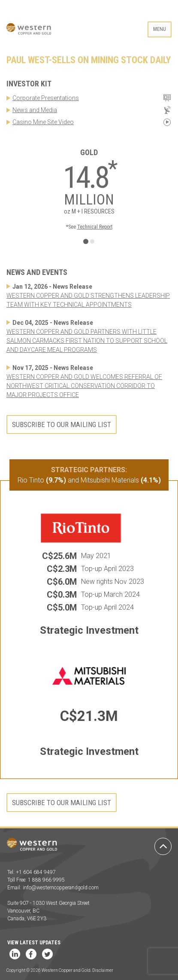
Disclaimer (103, 970)
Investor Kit (29, 84)
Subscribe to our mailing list (62, 424)
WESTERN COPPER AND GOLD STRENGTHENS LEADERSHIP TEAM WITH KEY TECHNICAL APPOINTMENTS (88, 300)
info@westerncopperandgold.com (61, 888)
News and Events (37, 272)
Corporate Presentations (46, 98)
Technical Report (95, 227)
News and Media (35, 110)
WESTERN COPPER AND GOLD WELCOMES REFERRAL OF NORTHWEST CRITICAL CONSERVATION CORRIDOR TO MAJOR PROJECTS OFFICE (84, 386)
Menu (160, 29)
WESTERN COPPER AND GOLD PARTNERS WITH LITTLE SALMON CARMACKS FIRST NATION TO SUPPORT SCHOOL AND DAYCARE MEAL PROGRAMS (87, 341)
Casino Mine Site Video (43, 122)
